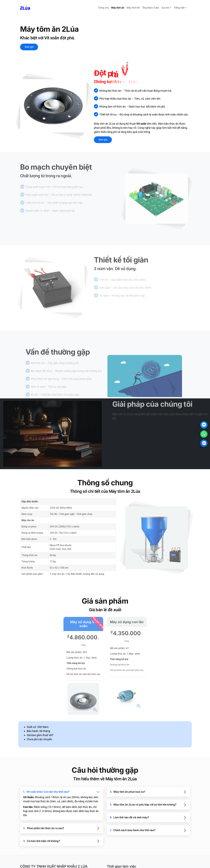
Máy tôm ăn (118, 8)
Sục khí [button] (165, 8)
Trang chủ (103, 8)
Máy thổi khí (133, 8)
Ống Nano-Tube (151, 8)
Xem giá (29, 47)
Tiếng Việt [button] (179, 8)
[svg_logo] (25, 8)
